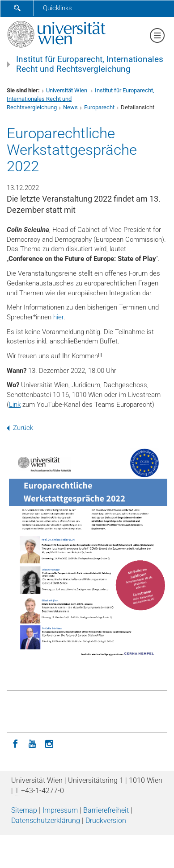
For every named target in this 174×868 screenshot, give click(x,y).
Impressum (60, 810)
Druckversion (106, 820)
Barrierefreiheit (106, 810)
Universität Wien (67, 90)
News (70, 107)
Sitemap (24, 810)
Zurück (20, 428)
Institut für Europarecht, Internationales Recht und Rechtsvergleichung (90, 64)
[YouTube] (32, 743)
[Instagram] (49, 743)
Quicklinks (57, 8)
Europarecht (99, 107)
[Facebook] (15, 743)
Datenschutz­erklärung (46, 820)
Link (15, 405)
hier (58, 317)
